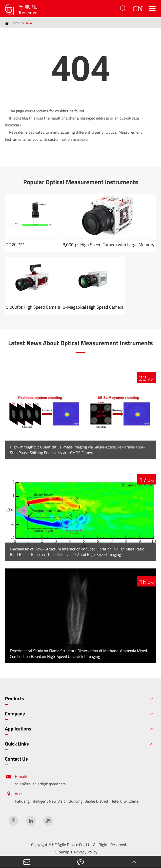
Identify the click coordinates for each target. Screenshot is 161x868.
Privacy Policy (86, 852)
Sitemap (62, 852)
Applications (18, 729)
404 (29, 23)
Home (16, 23)
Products (14, 699)
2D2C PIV (15, 245)
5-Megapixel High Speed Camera (93, 307)
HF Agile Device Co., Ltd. (72, 845)
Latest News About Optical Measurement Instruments (80, 343)
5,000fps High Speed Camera (33, 307)
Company (15, 714)
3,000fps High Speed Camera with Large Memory (109, 245)
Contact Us (16, 759)
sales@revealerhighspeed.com (40, 784)
